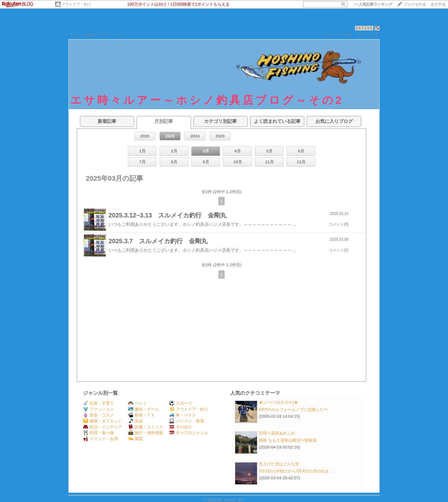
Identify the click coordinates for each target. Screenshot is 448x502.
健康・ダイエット (103, 421)
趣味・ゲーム (144, 409)
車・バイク (183, 415)
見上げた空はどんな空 (279, 464)
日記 (89, 35)
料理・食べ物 (98, 433)
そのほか (181, 427)
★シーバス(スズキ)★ (278, 402)
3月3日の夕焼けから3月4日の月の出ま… (296, 471)
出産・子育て (98, 403)
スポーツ (181, 403)
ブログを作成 (415, 4)
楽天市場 (438, 4)
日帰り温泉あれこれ (277, 433)
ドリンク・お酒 (100, 439)
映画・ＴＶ (142, 415)
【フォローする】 (338, 35)
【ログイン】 (367, 35)
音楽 (135, 421)
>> (373, 4)
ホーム (76, 35)
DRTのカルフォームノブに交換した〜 (293, 409)
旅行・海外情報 (146, 433)
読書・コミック (146, 427)
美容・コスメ (98, 415)
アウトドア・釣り (77, 4)
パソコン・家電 (187, 421)
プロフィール (109, 35)
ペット (138, 403)
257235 (364, 28)
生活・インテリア (103, 427)
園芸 (135, 439)
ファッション (98, 409)
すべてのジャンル (189, 433)
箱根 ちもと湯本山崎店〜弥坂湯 (288, 440)
